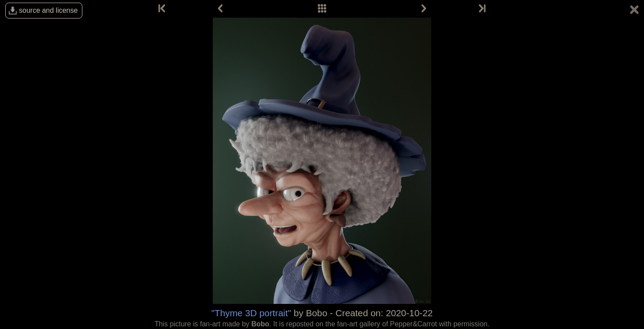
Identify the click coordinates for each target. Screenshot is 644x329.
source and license (48, 10)
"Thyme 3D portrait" (251, 313)
